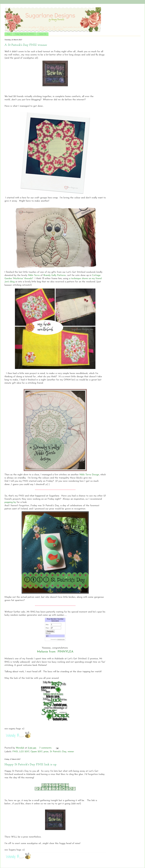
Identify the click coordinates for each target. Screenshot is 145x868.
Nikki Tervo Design (89, 475)
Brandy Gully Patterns (55, 275)
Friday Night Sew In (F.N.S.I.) (25, 34)
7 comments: (46, 748)
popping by (11, 502)
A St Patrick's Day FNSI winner (26, 45)
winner (71, 752)
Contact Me (43, 34)
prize (46, 752)
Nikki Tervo (34, 275)
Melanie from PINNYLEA (55, 652)
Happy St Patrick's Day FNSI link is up (30, 765)
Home (9, 34)
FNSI (15, 752)
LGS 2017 (24, 752)
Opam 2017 (36, 752)
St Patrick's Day (58, 752)
